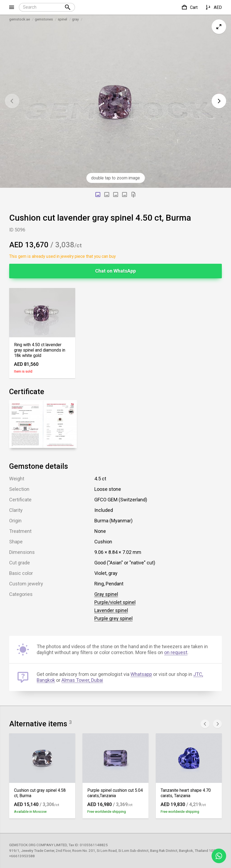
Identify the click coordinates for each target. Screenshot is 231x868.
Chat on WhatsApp (115, 271)
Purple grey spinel (113, 618)
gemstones (44, 19)
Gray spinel (106, 594)
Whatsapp (141, 674)
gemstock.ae (20, 19)
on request (176, 652)
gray (75, 19)
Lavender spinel (111, 610)
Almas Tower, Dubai (82, 680)
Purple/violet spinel (115, 602)
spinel (62, 19)
